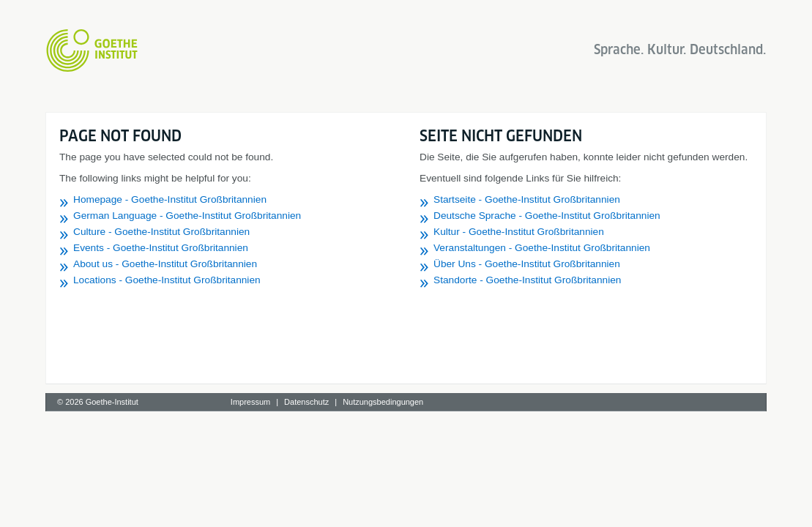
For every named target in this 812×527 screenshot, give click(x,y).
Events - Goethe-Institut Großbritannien (161, 248)
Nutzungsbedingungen (383, 402)
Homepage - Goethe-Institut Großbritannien (170, 199)
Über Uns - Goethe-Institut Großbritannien (527, 264)
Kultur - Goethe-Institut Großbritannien (519, 232)
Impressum (250, 402)
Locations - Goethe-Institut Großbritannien (167, 280)
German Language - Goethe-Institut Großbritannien (187, 216)
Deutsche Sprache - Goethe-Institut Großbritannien (547, 216)
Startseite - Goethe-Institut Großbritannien (527, 199)
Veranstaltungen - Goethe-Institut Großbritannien (542, 248)
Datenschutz (306, 402)
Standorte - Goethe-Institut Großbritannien (527, 280)
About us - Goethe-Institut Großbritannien (165, 264)
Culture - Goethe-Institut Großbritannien (161, 232)
